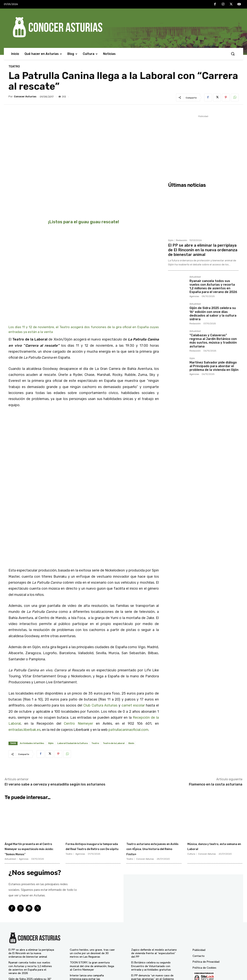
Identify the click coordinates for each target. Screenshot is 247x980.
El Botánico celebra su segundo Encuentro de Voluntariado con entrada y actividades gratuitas (151, 921)
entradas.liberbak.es (25, 679)
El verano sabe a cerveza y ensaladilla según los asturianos (55, 734)
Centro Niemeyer (78, 673)
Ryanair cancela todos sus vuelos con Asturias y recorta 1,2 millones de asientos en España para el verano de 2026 (213, 287)
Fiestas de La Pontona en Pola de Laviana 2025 (152, 949)
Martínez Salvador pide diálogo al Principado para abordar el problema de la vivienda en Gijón (214, 366)
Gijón (51, 693)
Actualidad (195, 277)
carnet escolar (133, 655)
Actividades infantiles (32, 693)
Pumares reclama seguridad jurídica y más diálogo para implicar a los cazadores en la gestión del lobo (154, 960)
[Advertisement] (203, 145)
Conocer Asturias (25, 96)
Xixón (131, 693)
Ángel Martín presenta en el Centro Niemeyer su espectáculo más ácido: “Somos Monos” (30, 801)
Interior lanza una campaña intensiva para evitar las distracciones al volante (87, 934)
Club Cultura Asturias (100, 655)
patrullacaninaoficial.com (128, 679)
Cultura (191, 804)
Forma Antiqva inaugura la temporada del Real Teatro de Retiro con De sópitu (92, 798)
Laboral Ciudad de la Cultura (72, 693)
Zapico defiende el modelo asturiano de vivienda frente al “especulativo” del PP (154, 908)
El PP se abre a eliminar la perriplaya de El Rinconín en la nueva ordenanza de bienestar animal (203, 250)
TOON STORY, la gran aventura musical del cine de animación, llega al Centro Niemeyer (92, 921)
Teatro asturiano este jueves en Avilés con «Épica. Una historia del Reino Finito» (150, 801)
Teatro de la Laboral (114, 693)
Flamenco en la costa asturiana (216, 734)
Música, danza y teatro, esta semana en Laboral (212, 796)
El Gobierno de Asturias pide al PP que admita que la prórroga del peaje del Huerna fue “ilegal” (91, 947)
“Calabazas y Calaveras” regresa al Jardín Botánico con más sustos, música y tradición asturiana (213, 341)
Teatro (14, 67)
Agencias (194, 296)
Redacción (182, 240)
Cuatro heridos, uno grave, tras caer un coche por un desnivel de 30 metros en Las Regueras (92, 908)
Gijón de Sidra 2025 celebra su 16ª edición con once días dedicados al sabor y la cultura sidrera (213, 314)
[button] (233, 54)
